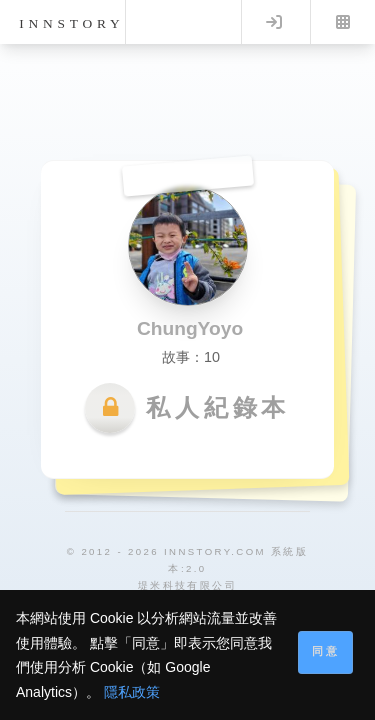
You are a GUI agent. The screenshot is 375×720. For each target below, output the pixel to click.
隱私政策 (132, 692)
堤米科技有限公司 (187, 585)
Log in (274, 22)
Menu (343, 22)
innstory (71, 23)
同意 (326, 651)
